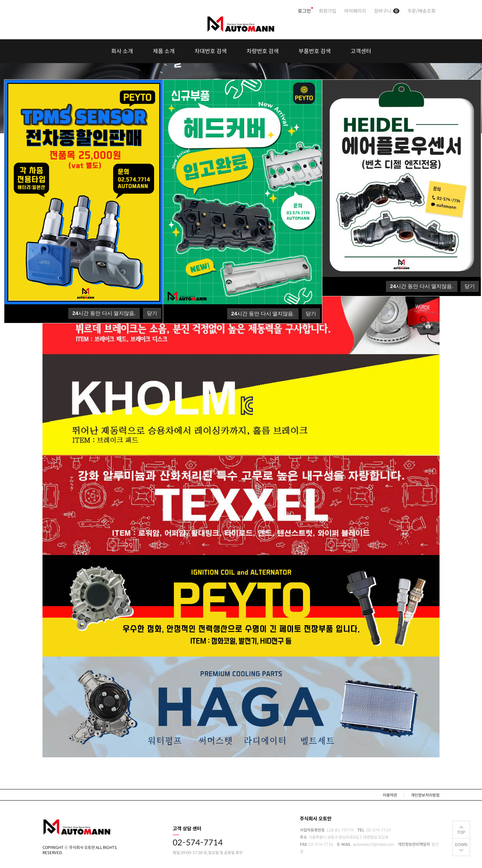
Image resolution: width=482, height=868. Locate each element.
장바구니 (387, 11)
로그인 (304, 11)
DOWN (461, 845)
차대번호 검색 (211, 51)
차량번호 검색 (263, 51)
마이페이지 (355, 11)
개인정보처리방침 (425, 795)
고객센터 (361, 51)
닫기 (470, 286)
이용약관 (390, 795)
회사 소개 (122, 51)
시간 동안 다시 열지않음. (422, 286)
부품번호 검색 (315, 51)
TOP (461, 832)
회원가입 (328, 11)
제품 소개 (164, 51)
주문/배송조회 (421, 11)
